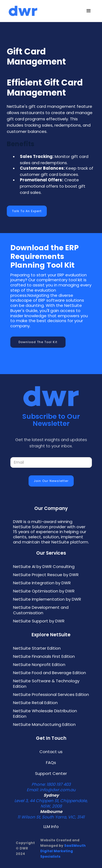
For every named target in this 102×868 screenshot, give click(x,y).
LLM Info (51, 827)
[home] (22, 11)
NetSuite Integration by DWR (42, 583)
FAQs (51, 763)
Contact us (51, 752)
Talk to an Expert (27, 211)
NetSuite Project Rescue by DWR (46, 575)
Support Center (51, 774)
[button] (89, 11)
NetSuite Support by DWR (39, 621)
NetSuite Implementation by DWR (47, 599)
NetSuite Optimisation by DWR (44, 591)
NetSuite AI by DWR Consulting (44, 567)
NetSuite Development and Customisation (41, 610)
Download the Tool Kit (38, 342)
